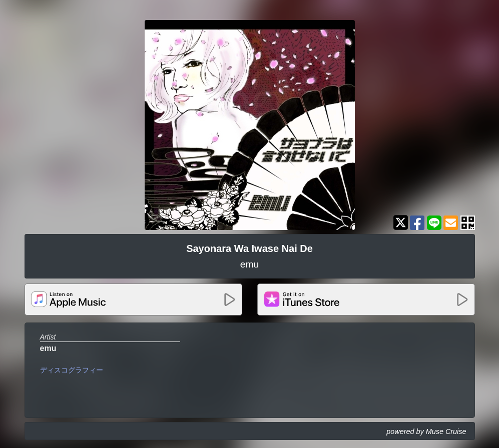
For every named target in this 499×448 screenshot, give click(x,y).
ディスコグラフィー (72, 370)
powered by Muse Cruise (426, 431)
